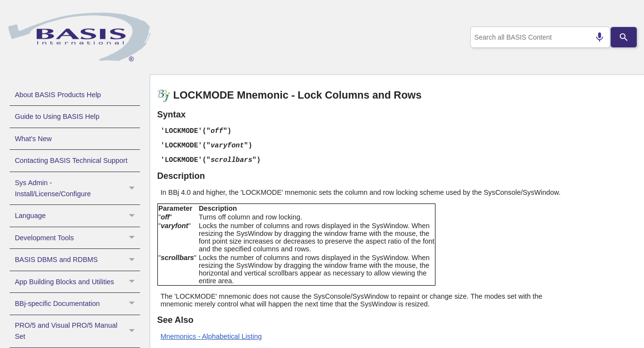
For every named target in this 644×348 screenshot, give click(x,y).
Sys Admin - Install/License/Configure (77, 188)
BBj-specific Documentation (77, 304)
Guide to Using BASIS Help (57, 116)
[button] (133, 188)
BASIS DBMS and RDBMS (77, 260)
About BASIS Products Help (58, 95)
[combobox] (538, 37)
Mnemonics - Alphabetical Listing (211, 336)
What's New (33, 139)
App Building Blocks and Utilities (77, 282)
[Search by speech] (595, 37)
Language (77, 216)
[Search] (623, 37)
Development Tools (77, 238)
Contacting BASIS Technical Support (71, 160)
